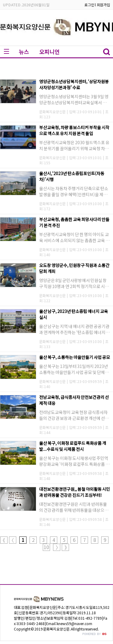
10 (46, 547)
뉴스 (24, 52)
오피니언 (49, 52)
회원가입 (103, 5)
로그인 (89, 5)
